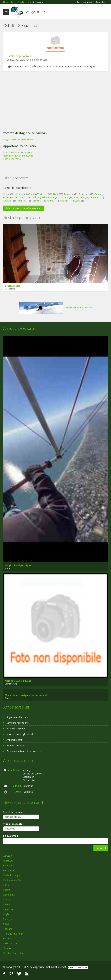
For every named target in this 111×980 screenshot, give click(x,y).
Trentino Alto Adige (13, 934)
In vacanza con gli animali (20, 734)
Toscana (8, 929)
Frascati (22, 201)
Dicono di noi (30, 780)
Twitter (19, 974)
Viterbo (44, 194)
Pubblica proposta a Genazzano (22, 208)
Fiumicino (20, 197)
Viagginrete (35, 12)
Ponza (20, 194)
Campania (9, 870)
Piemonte (8, 909)
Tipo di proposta (14, 824)
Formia (50, 201)
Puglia (6, 914)
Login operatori (84, 2)
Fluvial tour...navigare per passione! (26, 695)
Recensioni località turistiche (18, 156)
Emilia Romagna (12, 875)
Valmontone (48, 197)
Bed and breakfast (16, 745)
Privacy (26, 770)
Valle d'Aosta (10, 943)
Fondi (33, 197)
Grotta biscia (13, 286)
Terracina (69, 194)
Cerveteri (94, 197)
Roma (6, 194)
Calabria (7, 865)
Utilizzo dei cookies (33, 774)
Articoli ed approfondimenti (18, 152)
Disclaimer (28, 777)
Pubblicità (28, 792)
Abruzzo (8, 856)
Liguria (7, 890)
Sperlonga (79, 197)
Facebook (4, 974)
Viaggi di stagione (16, 728)
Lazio (6, 885)
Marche (7, 900)
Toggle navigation (6, 12)
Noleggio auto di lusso (18, 681)
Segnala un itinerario (17, 717)
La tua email (12, 836)
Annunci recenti (15, 740)
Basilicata (8, 861)
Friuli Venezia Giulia (13, 880)
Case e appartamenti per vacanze (24, 751)
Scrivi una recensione (18, 723)
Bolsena (64, 197)
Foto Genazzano (12, 159)
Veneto (7, 948)
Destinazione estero (14, 953)
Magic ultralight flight (18, 565)
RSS (27, 974)
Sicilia (6, 924)
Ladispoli (8, 201)
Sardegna (8, 919)
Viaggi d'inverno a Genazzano (19, 139)
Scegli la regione (14, 812)
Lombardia (9, 895)
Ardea (63, 201)
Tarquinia (36, 201)
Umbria (7, 939)
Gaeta (31, 194)
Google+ (11, 974)
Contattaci (101, 2)
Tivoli (56, 194)
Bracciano (84, 194)
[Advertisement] (55, 102)
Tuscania (76, 201)
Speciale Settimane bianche (55, 307)
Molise (7, 904)
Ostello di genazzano (19, 56)
